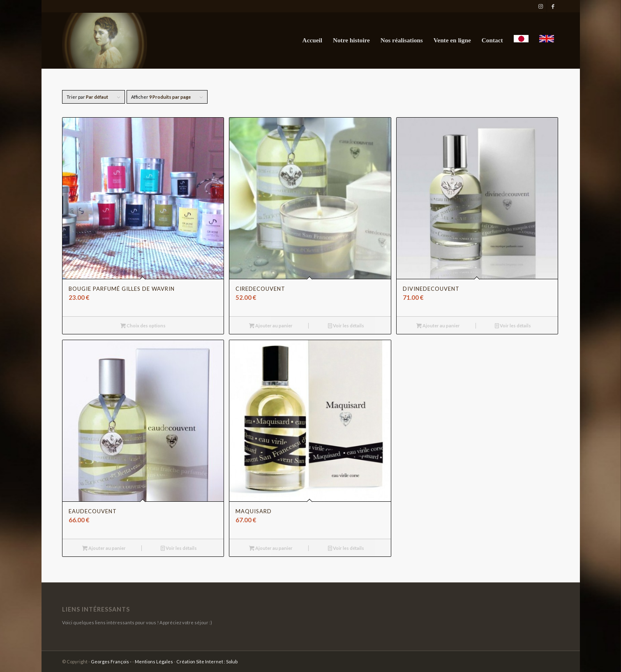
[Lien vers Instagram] (541, 6)
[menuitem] (312, 41)
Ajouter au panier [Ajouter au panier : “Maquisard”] (271, 548)
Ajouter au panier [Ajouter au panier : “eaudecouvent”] (104, 548)
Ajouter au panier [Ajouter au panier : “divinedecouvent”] (438, 326)
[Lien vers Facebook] (553, 6)
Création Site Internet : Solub (207, 662)
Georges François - (112, 662)
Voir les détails (346, 326)
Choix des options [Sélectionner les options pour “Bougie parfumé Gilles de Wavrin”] (143, 326)
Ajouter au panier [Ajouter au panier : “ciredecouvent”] (271, 326)
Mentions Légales (154, 662)
